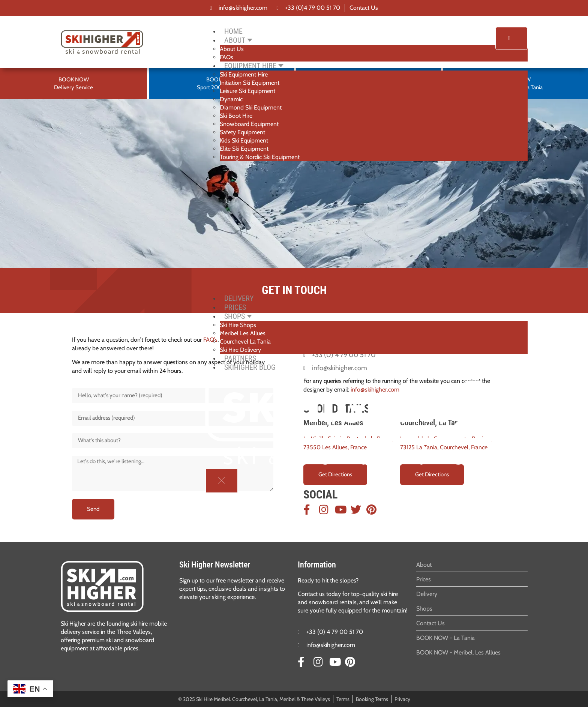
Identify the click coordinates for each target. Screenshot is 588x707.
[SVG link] (102, 586)
